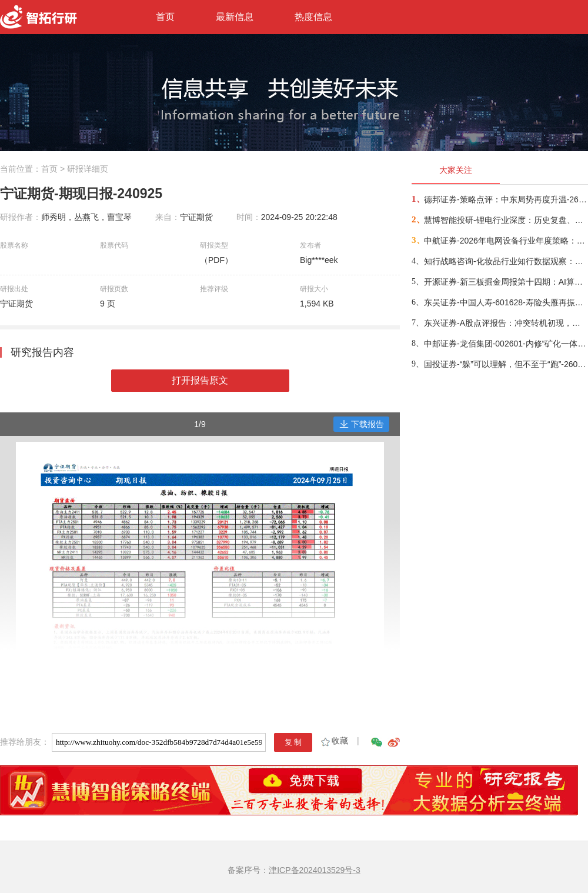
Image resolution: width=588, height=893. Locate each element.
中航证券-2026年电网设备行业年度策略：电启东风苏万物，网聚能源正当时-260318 (505, 241)
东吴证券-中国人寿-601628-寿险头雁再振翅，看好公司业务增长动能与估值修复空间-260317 (505, 302)
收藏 (334, 741)
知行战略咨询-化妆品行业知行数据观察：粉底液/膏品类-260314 (505, 261)
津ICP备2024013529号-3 (315, 870)
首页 (165, 17)
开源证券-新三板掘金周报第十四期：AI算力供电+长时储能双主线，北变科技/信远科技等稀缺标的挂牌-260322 (505, 282)
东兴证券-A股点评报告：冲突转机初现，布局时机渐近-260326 (505, 323)
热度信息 (313, 17)
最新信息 (235, 17)
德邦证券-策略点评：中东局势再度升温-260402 (505, 199)
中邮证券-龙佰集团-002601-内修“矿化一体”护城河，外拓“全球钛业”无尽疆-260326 (505, 344)
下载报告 (362, 424)
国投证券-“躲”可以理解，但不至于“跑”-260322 (505, 364)
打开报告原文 (200, 380)
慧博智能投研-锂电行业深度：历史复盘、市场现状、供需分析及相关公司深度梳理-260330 (505, 220)
